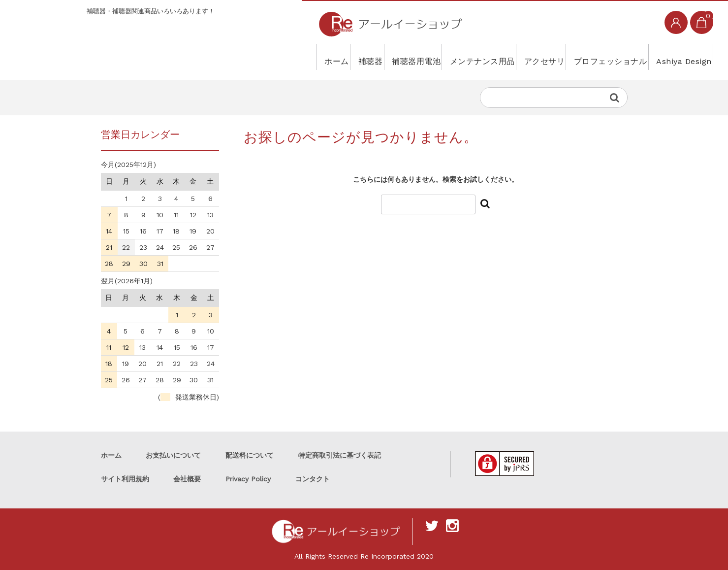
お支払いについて (173, 455)
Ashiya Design (673, 57)
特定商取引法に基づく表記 (340, 455)
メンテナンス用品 (424, 57)
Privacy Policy (248, 479)
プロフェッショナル (583, 57)
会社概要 (187, 479)
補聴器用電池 (342, 57)
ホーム (235, 57)
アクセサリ (502, 57)
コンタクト (313, 479)
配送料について (250, 455)
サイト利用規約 (125, 479)
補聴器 (282, 57)
